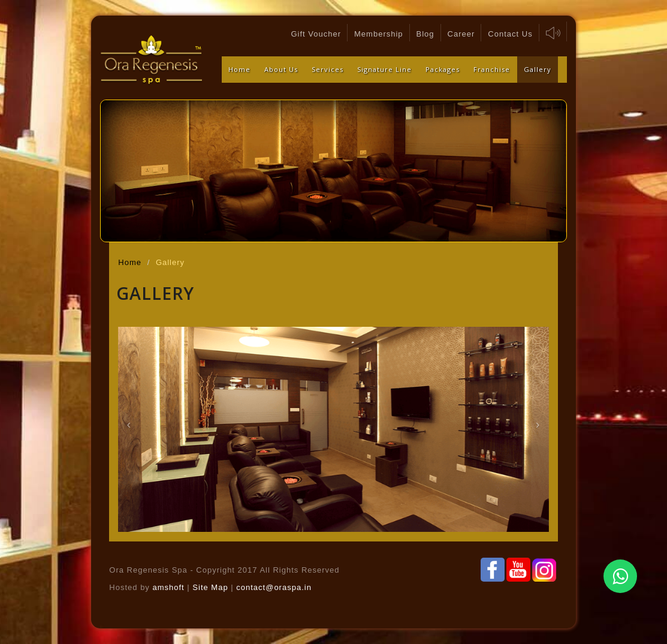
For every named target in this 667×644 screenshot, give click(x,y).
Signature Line (384, 69)
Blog (425, 34)
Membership (379, 34)
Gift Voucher (316, 34)
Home (239, 69)
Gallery (538, 69)
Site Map (212, 587)
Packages (443, 69)
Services (328, 69)
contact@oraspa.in (274, 587)
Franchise (492, 69)
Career (461, 34)
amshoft (168, 587)
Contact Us (510, 34)
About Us (281, 69)
